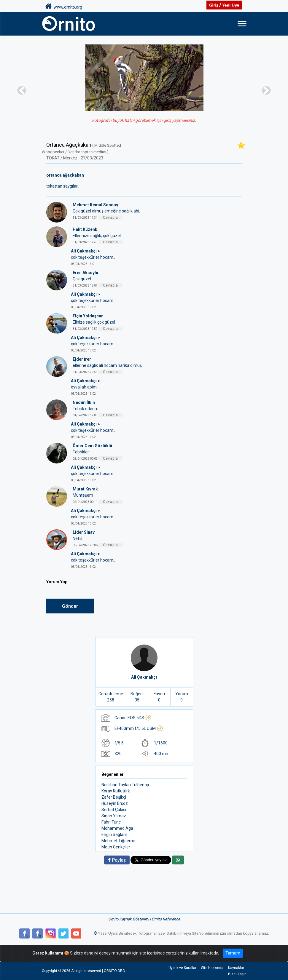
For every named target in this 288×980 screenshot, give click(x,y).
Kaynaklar (236, 968)
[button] (22, 90)
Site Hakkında (212, 968)
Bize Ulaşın (237, 974)
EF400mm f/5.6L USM (139, 728)
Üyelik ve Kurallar (182, 968)
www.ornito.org (64, 6)
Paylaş (117, 860)
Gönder (70, 606)
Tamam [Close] (233, 953)
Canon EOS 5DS (133, 718)
